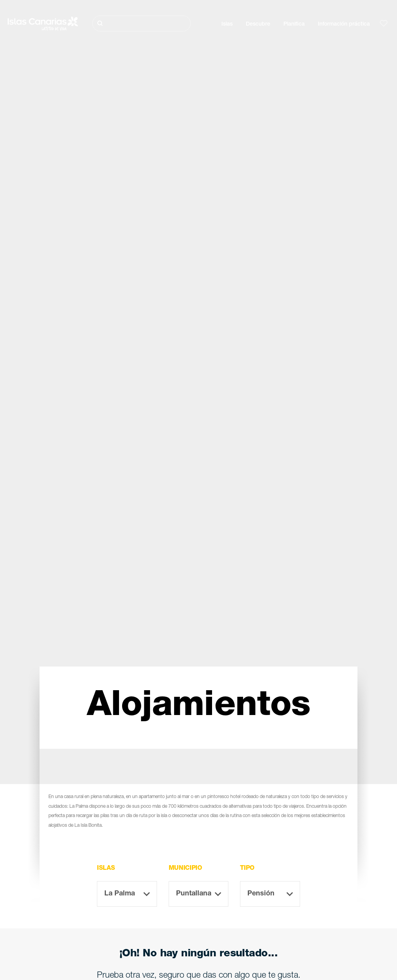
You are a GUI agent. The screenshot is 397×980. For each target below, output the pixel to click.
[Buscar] (142, 23)
